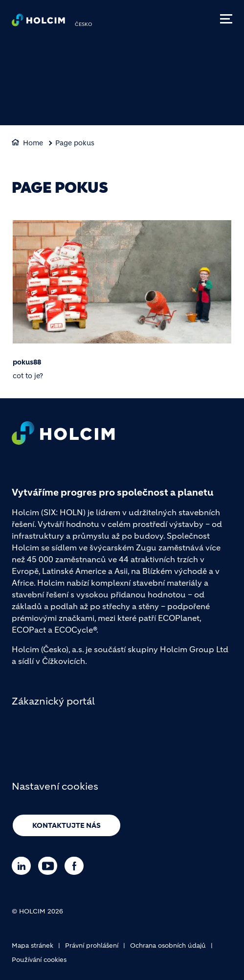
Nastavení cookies (55, 786)
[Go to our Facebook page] (77, 866)
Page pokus (75, 143)
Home (33, 143)
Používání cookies (39, 960)
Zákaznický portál (53, 701)
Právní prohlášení (92, 946)
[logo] (38, 23)
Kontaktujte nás (67, 825)
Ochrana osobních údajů (168, 946)
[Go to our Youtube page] (50, 866)
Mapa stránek (33, 946)
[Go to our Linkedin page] (24, 866)
